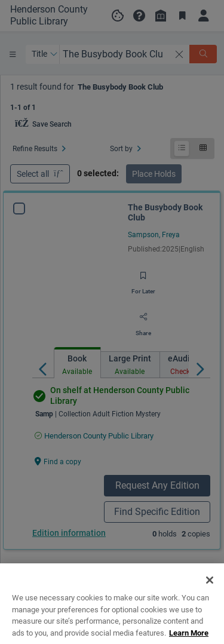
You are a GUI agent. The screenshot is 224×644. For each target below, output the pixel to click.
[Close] (210, 596)
